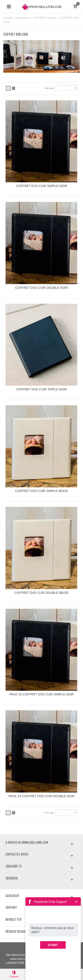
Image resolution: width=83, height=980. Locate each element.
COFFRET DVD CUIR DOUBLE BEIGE (41, 593)
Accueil (8, 18)
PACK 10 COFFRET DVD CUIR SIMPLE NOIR (42, 694)
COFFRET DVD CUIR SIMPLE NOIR (41, 186)
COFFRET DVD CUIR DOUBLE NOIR (42, 288)
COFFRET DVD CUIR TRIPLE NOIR (41, 389)
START (53, 945)
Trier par (49, 88)
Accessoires (22, 18)
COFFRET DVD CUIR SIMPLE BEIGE (41, 491)
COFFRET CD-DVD (44, 18)
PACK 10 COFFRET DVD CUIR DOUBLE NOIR (42, 796)
